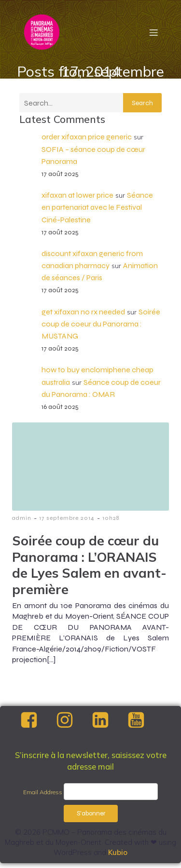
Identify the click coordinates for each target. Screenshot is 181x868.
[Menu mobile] (153, 32)
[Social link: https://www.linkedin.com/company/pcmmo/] (109, 720)
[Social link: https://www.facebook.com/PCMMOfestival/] (37, 720)
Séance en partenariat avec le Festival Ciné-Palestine (97, 207)
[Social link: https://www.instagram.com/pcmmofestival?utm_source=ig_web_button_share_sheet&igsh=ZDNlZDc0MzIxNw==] (73, 720)
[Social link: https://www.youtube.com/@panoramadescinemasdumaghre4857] (144, 720)
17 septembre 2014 (67, 518)
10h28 (111, 518)
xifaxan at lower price (77, 195)
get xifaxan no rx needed (83, 312)
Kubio (118, 852)
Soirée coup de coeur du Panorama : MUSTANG (101, 324)
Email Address (43, 792)
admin (22, 518)
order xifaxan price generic (87, 137)
